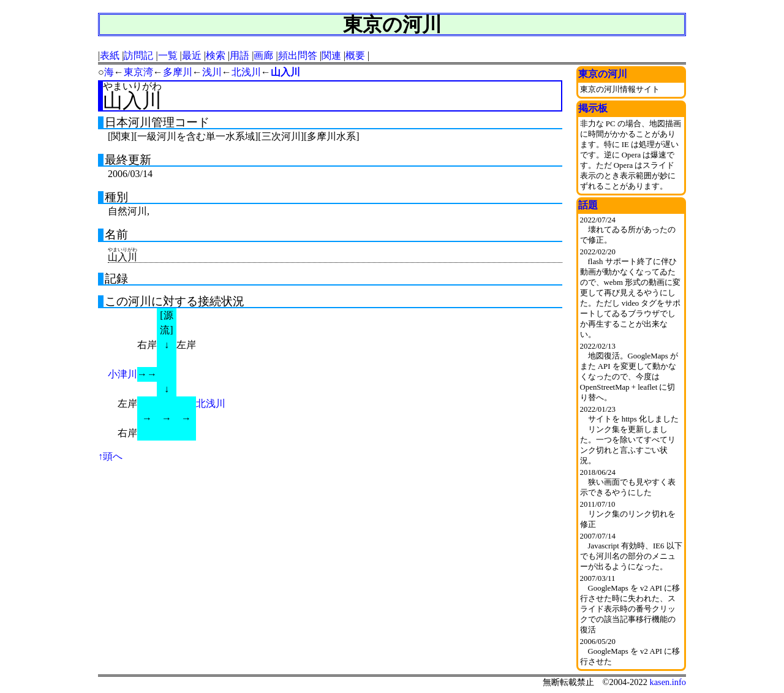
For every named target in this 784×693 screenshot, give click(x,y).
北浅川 (246, 72)
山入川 (285, 72)
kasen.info (668, 682)
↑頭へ (110, 456)
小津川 (123, 374)
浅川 (212, 72)
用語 (239, 55)
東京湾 (138, 72)
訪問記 (138, 55)
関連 (331, 55)
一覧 (168, 55)
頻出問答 (298, 55)
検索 (216, 55)
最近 (192, 55)
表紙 (110, 55)
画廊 (263, 55)
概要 (355, 55)
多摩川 (178, 72)
